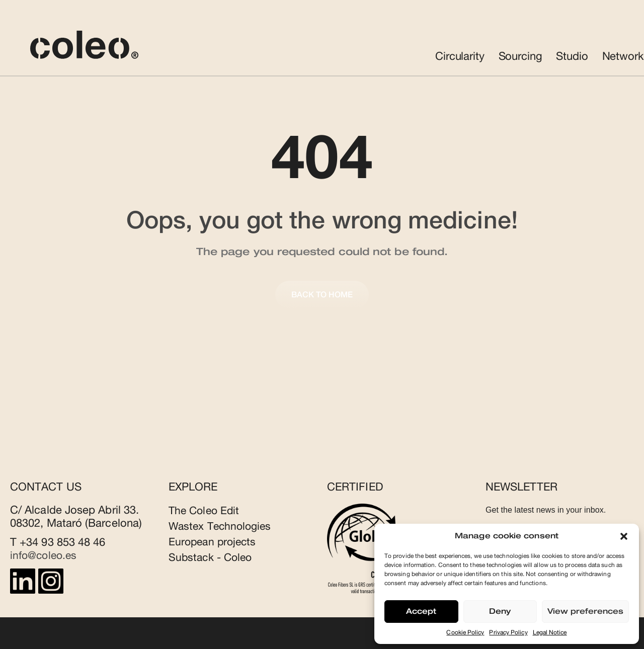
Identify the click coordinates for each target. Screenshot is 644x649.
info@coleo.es (45, 555)
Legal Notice (550, 632)
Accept (421, 612)
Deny (500, 612)
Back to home (322, 295)
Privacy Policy (508, 632)
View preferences (585, 612)
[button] (624, 536)
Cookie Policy (465, 632)
